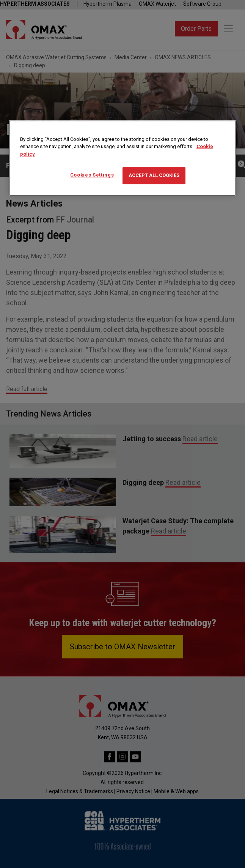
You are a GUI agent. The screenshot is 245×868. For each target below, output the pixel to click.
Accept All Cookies (154, 176)
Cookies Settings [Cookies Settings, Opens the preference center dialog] (92, 175)
